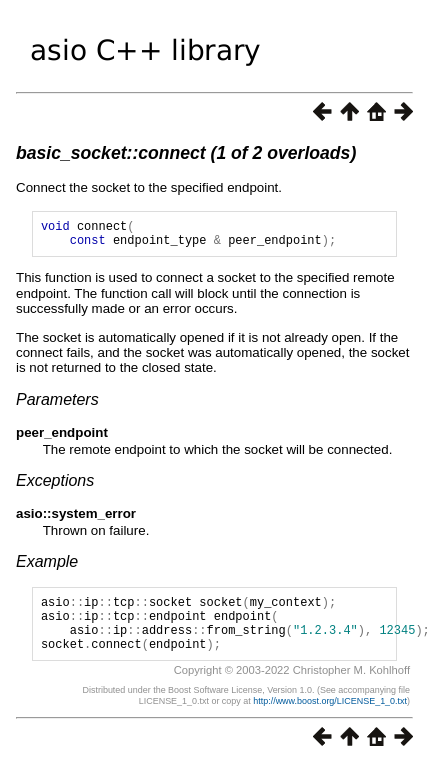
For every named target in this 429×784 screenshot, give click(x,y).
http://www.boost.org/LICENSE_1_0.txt (330, 719)
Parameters (57, 405)
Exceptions (55, 486)
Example (47, 567)
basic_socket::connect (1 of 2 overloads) (186, 153)
